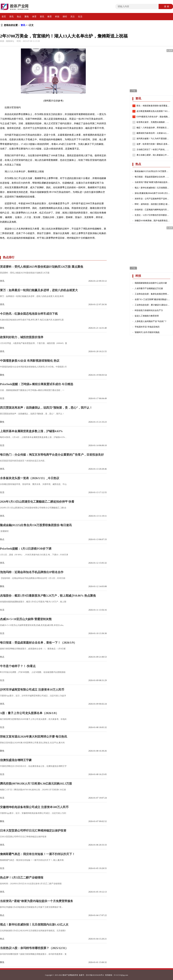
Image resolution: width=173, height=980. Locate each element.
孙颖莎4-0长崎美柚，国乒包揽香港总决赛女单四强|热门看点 (152, 221)
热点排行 (9, 257)
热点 (19, 17)
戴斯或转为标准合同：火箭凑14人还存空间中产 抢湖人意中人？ (153, 133)
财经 (65, 17)
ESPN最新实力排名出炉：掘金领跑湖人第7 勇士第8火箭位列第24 (153, 117)
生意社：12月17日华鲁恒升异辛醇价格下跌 (152, 215)
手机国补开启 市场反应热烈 (147, 327)
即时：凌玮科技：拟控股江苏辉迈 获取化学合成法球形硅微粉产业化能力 (152, 204)
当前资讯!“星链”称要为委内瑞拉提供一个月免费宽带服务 (152, 182)
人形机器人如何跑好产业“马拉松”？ (151, 321)
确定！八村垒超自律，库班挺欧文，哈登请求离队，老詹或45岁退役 (153, 128)
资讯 (11, 17)
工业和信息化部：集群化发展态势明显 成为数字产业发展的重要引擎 (152, 294)
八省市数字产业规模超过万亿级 (149, 288)
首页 (4, 17)
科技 (57, 17)
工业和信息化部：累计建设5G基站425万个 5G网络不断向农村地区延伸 (152, 305)
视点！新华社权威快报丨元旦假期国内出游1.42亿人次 (152, 188)
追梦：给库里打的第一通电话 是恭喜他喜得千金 (153, 144)
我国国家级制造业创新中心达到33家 (151, 283)
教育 (50, 17)
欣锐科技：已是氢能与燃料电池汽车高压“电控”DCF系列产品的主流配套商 (152, 210)
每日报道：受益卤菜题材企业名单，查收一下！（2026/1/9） (152, 177)
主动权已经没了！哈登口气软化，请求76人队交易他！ (153, 150)
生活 (80, 17)
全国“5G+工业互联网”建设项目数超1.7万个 (152, 299)
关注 (73, 17)
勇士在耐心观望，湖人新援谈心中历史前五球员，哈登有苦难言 (153, 155)
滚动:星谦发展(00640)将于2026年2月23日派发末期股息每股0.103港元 (152, 193)
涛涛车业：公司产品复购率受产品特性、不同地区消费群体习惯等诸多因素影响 (152, 199)
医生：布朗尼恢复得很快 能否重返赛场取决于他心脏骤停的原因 (153, 106)
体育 (34, 17)
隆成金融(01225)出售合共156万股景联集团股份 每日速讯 (152, 171)
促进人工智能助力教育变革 (147, 316)
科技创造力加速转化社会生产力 (149, 310)
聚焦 (27, 17)
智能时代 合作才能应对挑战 (147, 332)
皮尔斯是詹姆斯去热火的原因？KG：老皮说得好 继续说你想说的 (153, 111)
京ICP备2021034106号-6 (95, 975)
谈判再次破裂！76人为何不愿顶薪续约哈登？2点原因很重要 (153, 139)
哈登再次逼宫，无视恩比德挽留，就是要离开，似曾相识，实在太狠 (153, 122)
